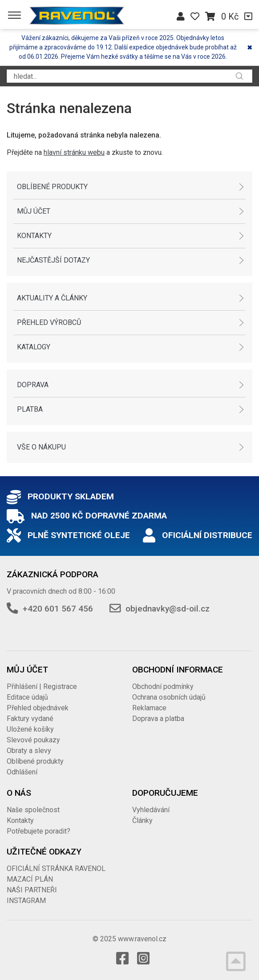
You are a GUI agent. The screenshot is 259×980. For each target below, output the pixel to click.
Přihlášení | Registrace (42, 686)
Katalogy (34, 347)
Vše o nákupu (41, 447)
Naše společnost (33, 810)
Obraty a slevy (29, 751)
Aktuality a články (52, 298)
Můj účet (34, 211)
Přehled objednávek (38, 708)
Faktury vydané (30, 719)
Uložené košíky (30, 729)
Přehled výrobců (49, 322)
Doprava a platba (158, 719)
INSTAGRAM (26, 901)
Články (142, 820)
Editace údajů (27, 697)
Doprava (33, 385)
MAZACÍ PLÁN (30, 879)
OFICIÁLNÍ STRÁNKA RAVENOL (56, 869)
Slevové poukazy (33, 740)
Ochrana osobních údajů (169, 697)
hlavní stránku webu (74, 152)
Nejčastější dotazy (53, 260)
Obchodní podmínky (163, 686)
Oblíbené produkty (52, 187)
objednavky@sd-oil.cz (168, 609)
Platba (30, 409)
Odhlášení (22, 772)
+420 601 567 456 (58, 609)
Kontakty (34, 236)
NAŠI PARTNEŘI (32, 890)
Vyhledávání (151, 810)
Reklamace (149, 708)
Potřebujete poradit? (38, 831)
